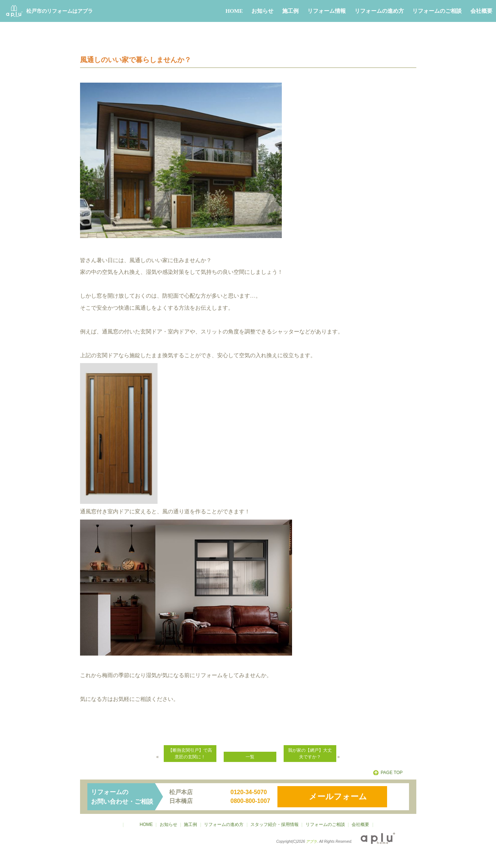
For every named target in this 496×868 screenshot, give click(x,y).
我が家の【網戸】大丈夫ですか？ (310, 754)
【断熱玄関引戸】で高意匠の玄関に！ (190, 754)
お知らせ (262, 11)
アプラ (311, 841)
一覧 (250, 757)
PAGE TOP (391, 773)
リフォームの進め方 (379, 11)
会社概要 (481, 11)
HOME (234, 11)
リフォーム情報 (327, 11)
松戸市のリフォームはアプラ (49, 11)
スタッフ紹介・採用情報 (274, 824)
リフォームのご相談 (437, 11)
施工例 (290, 11)
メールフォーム (338, 797)
